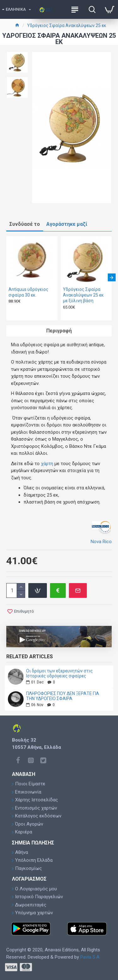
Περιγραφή (59, 331)
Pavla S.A (90, 957)
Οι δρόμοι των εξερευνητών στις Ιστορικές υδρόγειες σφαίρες (59, 673)
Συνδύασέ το (25, 224)
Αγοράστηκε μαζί (67, 224)
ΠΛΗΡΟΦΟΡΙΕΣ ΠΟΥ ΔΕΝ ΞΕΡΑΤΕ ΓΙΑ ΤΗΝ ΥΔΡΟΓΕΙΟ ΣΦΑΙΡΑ (63, 696)
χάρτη (47, 464)
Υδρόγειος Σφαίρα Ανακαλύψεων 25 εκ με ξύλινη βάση (83, 295)
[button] (112, 278)
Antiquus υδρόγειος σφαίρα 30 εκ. (28, 292)
